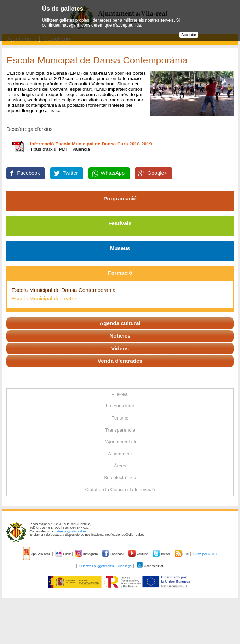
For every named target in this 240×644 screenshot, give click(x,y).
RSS (182, 554)
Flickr (64, 554)
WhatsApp (113, 173)
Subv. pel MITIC (205, 554)
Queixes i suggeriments (96, 566)
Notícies (120, 336)
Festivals (120, 223)
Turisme (120, 418)
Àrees (120, 466)
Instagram (87, 554)
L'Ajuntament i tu (120, 442)
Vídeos (120, 348)
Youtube (139, 554)
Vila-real (120, 394)
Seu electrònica (120, 478)
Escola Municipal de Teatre (44, 298)
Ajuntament (120, 454)
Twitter (70, 173)
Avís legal (125, 566)
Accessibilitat (150, 566)
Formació (120, 273)
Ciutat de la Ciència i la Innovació (120, 490)
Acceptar (189, 35)
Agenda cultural (120, 323)
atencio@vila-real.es (72, 531)
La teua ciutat (120, 406)
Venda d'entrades (120, 361)
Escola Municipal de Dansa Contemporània (64, 290)
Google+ (157, 173)
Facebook (28, 173)
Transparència (120, 430)
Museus (120, 248)
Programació (120, 198)
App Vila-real (37, 554)
